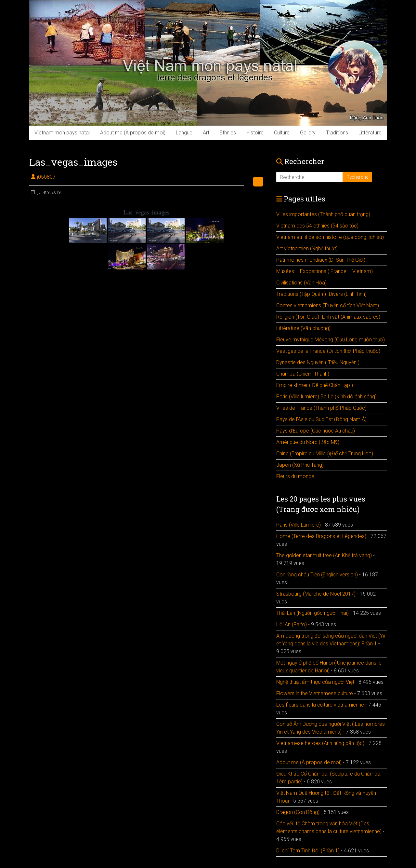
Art (206, 133)
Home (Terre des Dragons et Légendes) (321, 536)
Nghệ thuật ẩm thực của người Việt (315, 682)
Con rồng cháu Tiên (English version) (317, 575)
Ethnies (228, 133)
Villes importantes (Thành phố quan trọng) (323, 214)
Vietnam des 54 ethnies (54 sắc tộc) (317, 226)
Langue (184, 133)
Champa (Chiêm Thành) (303, 374)
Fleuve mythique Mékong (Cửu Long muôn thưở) (331, 340)
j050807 (46, 177)
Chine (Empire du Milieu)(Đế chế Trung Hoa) (325, 454)
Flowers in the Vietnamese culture (315, 693)
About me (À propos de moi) (133, 133)
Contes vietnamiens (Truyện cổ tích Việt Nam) (328, 305)
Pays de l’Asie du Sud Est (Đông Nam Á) (321, 419)
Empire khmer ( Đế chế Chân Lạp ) (315, 385)
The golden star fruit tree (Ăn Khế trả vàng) (324, 555)
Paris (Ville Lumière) (299, 525)
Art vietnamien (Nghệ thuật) (307, 248)
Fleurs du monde (295, 476)
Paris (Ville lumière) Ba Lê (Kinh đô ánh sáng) (326, 397)
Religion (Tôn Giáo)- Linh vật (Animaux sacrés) (328, 317)
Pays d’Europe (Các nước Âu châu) (316, 431)
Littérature (370, 133)
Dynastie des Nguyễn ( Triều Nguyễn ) (318, 362)
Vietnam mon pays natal (62, 133)
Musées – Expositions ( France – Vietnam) (325, 271)
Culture (282, 133)
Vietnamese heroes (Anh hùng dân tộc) (320, 743)
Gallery (308, 133)
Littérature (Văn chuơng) (303, 328)
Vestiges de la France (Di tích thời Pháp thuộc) (328, 351)
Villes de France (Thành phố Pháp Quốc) (321, 408)
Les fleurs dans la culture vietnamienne (320, 705)
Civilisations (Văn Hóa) (301, 283)
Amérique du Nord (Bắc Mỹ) (308, 442)
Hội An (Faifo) (292, 624)
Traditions (337, 133)
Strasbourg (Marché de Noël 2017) (316, 594)
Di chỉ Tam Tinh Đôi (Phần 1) (308, 851)
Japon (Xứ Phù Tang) (300, 465)
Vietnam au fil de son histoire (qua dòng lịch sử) (330, 237)
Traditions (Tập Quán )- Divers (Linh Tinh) (321, 294)
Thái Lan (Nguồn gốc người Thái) (312, 613)
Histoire (255, 133)
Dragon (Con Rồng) (298, 812)
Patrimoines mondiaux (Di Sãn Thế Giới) (321, 260)
